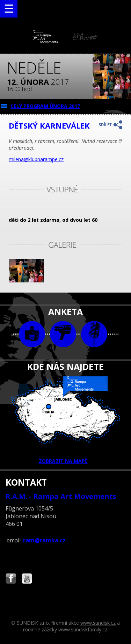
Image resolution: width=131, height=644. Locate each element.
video (63, 334)
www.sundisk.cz (98, 623)
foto (32, 334)
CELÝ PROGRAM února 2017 (45, 106)
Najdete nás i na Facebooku (11, 579)
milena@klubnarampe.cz (36, 159)
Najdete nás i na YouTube (27, 579)
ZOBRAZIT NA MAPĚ (66, 420)
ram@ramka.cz (44, 540)
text (94, 334)
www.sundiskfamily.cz (83, 629)
